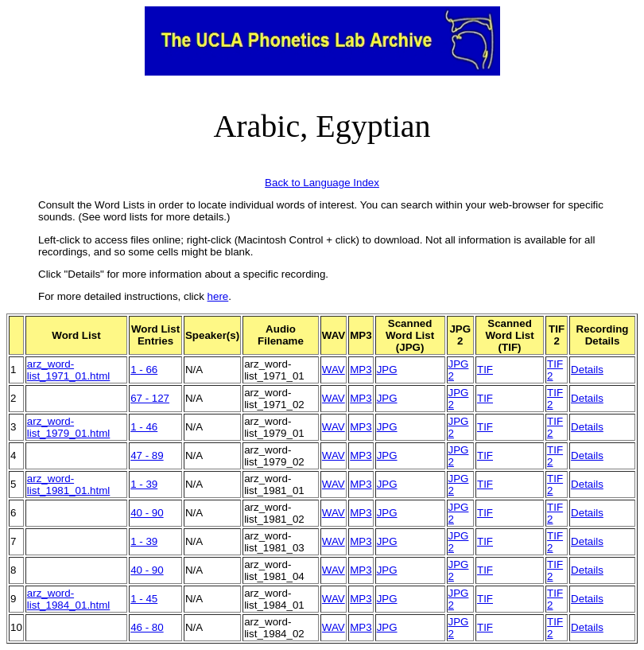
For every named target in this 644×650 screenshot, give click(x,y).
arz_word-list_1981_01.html (68, 485)
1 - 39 (144, 484)
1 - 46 (144, 427)
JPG (387, 370)
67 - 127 (150, 398)
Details (587, 370)
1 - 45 (144, 599)
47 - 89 (147, 455)
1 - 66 (144, 370)
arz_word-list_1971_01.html (68, 370)
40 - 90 (147, 513)
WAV (334, 370)
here (218, 296)
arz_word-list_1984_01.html (68, 599)
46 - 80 (147, 627)
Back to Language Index (322, 183)
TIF (485, 370)
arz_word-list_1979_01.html (68, 427)
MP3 (361, 370)
